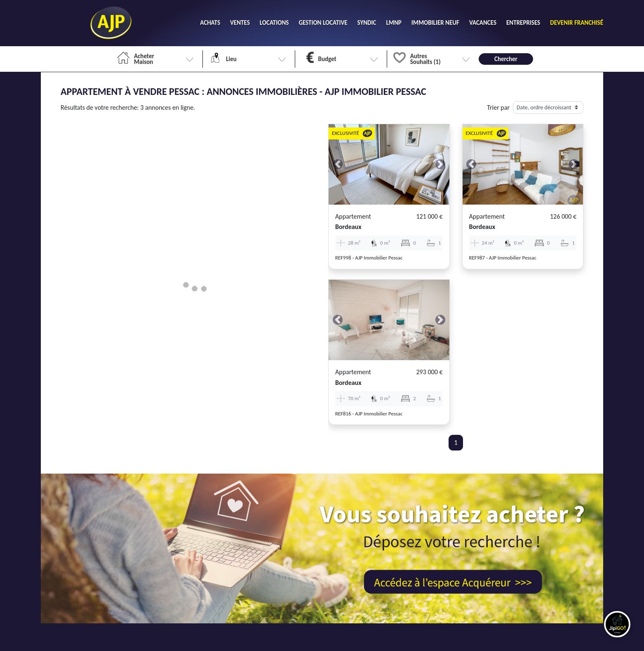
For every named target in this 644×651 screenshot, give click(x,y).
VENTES (240, 23)
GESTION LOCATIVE (323, 23)
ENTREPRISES (523, 23)
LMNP (394, 23)
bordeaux (348, 227)
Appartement (353, 216)
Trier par (498, 107)
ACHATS (210, 23)
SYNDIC (367, 23)
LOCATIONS (274, 23)
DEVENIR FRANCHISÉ (577, 23)
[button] (338, 164)
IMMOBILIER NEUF (435, 23)
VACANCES (483, 23)
